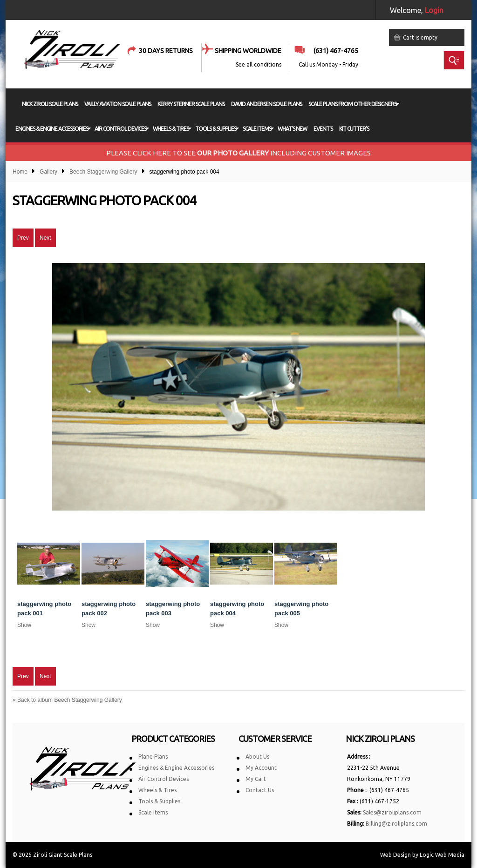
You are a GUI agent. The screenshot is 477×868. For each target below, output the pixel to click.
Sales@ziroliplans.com (392, 812)
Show (24, 625)
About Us (257, 757)
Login (434, 10)
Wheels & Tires (157, 790)
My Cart (256, 779)
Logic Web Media (442, 855)
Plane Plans (153, 757)
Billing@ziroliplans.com (396, 824)
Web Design (395, 855)
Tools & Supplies (159, 801)
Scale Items (153, 812)
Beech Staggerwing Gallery (103, 172)
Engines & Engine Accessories (176, 768)
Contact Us (260, 790)
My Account (261, 768)
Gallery (48, 172)
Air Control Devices (164, 779)
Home (20, 172)
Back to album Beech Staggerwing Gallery (67, 700)
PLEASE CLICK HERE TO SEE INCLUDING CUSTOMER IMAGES (238, 153)
